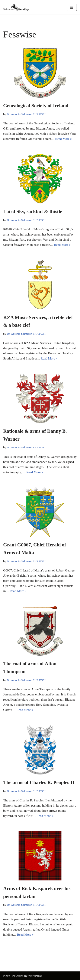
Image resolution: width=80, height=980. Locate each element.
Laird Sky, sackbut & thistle (33, 211)
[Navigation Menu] (72, 7)
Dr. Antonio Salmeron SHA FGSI (26, 114)
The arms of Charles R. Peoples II (39, 782)
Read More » (64, 139)
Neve (7, 976)
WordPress (35, 976)
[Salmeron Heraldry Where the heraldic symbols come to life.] (16, 7)
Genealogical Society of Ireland (36, 106)
